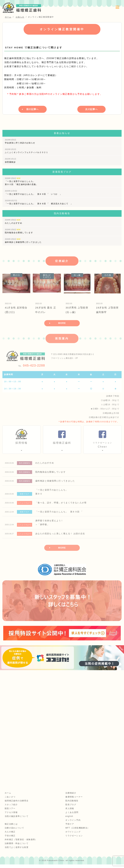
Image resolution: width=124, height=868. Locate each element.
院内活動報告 (72, 804)
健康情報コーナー (74, 800)
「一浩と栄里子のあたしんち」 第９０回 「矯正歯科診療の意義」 (21, 181)
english (69, 820)
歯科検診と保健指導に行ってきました (23, 240)
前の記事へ (33, 109)
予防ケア (70, 827)
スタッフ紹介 (11, 808)
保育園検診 (10, 160)
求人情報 (70, 812)
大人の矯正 (10, 835)
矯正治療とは (11, 827)
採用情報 (21, 444)
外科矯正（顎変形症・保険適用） (21, 843)
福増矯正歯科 (62, 444)
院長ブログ (71, 808)
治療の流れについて (14, 831)
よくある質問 (72, 816)
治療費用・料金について (16, 847)
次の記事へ (91, 109)
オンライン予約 (73, 824)
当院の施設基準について (16, 820)
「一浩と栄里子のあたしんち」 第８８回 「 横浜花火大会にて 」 (39, 202)
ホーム (8, 796)
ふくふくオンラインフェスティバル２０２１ (26, 150)
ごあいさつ (10, 800)
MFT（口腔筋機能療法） (77, 831)
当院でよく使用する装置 (16, 851)
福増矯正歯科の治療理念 (16, 804)
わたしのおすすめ (13, 221)
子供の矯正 (10, 839)
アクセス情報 (11, 816)
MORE (62, 324)
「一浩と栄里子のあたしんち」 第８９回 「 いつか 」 (33, 192)
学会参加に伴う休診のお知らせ (20, 141)
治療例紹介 (71, 796)
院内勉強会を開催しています (19, 231)
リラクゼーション (74, 839)
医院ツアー (10, 812)
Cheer (103, 446)
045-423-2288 (32, 367)
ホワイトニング (73, 835)
